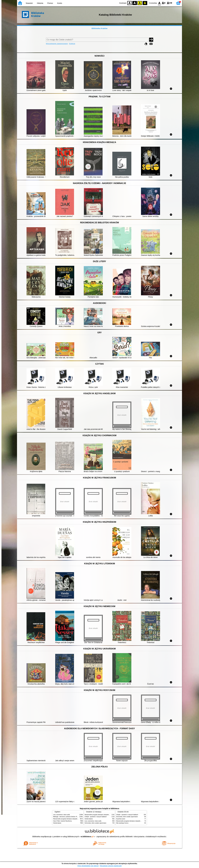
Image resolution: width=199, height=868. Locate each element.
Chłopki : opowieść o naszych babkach (96, 817)
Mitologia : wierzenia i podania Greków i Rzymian (67, 817)
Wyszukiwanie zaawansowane (57, 44)
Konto (60, 3)
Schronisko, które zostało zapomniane (95, 823)
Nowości (29, 3)
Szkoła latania (57, 823)
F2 (170, 3)
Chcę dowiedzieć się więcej (88, 866)
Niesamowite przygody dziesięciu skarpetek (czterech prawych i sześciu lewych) (76, 819)
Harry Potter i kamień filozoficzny (63, 821)
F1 (164, 3)
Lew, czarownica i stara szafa (61, 815)
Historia (40, 3)
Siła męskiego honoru (122, 823)
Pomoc (50, 3)
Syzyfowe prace (121, 819)
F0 (159, 3)
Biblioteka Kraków (100, 28)
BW (135, 3)
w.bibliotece (87, 837)
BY (145, 3)
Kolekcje (72, 44)
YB (140, 3)
